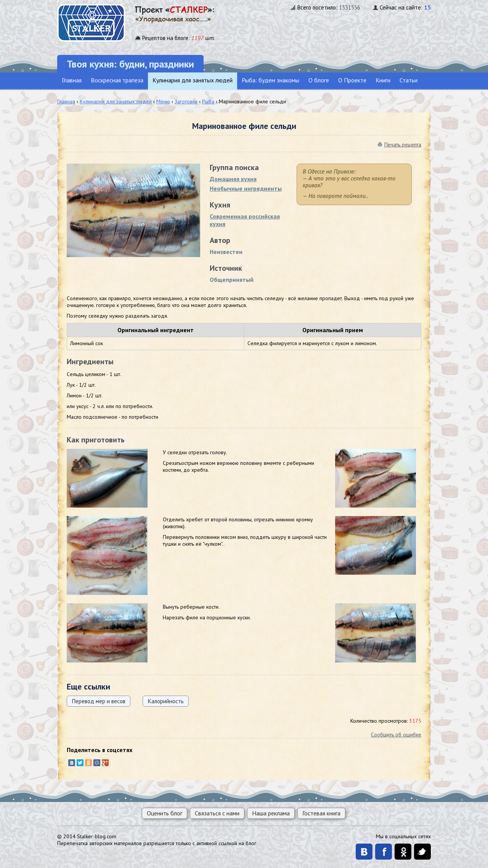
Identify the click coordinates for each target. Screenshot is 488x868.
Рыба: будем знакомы (270, 80)
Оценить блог (165, 813)
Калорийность (166, 701)
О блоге (319, 80)
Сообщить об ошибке (396, 735)
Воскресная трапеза (117, 80)
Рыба (208, 101)
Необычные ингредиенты (246, 188)
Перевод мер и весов (99, 701)
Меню (163, 101)
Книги (383, 80)
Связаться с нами (217, 813)
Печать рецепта (403, 145)
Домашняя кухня (233, 179)
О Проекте (352, 80)
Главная (72, 80)
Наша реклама (271, 813)
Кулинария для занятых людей (193, 80)
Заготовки (186, 101)
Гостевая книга (321, 813)
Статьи (409, 80)
